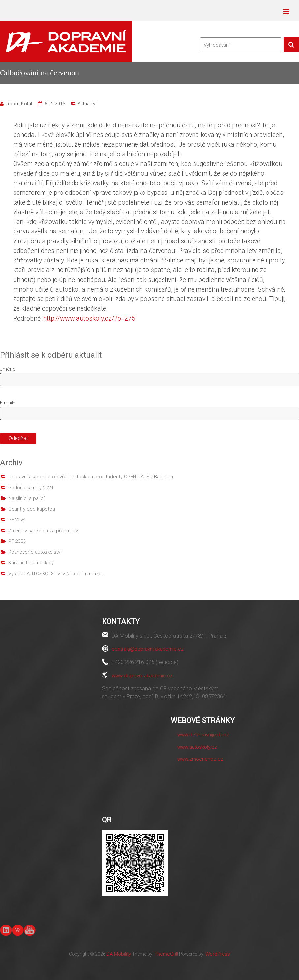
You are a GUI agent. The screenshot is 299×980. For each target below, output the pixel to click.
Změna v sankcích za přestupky (43, 531)
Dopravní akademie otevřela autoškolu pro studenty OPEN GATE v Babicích (91, 477)
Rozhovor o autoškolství (35, 552)
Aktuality (87, 104)
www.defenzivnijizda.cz (203, 735)
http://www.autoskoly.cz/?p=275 (89, 318)
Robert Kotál (19, 104)
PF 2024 (17, 520)
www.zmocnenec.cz (200, 759)
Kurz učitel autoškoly (31, 563)
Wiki (18, 930)
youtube (30, 930)
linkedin (6, 930)
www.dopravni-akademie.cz (142, 676)
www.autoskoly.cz (197, 747)
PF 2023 (17, 541)
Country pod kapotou (32, 509)
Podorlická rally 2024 (31, 488)
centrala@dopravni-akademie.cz (148, 649)
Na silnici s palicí (26, 498)
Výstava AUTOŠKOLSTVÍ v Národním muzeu (56, 574)
